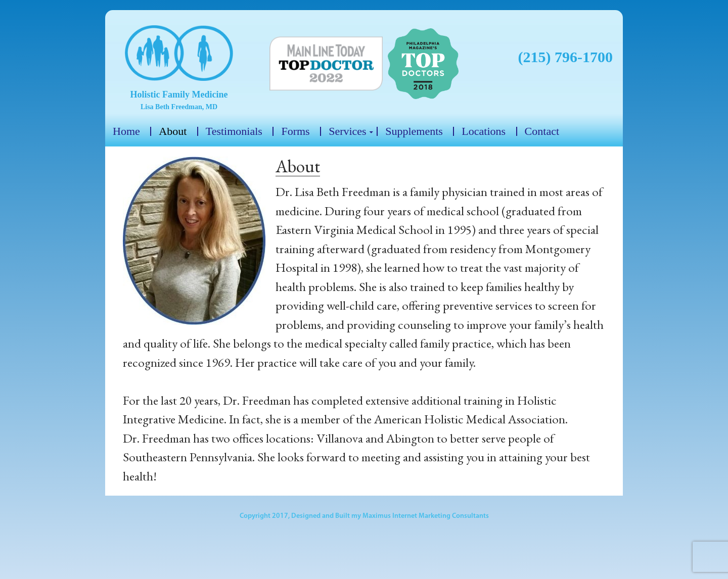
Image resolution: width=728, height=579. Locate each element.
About (173, 131)
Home (126, 131)
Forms (295, 131)
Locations (484, 131)
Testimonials (234, 131)
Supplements (414, 131)
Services (348, 131)
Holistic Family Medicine (179, 94)
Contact (542, 131)
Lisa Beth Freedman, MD (179, 107)
